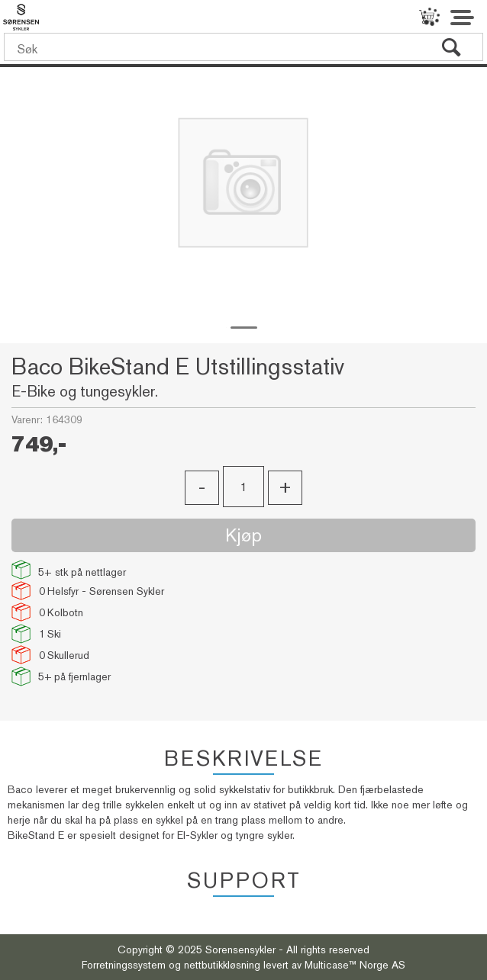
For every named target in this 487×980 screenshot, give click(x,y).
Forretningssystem (124, 965)
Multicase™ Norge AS (355, 965)
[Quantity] (243, 487)
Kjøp (243, 535)
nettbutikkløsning (222, 965)
